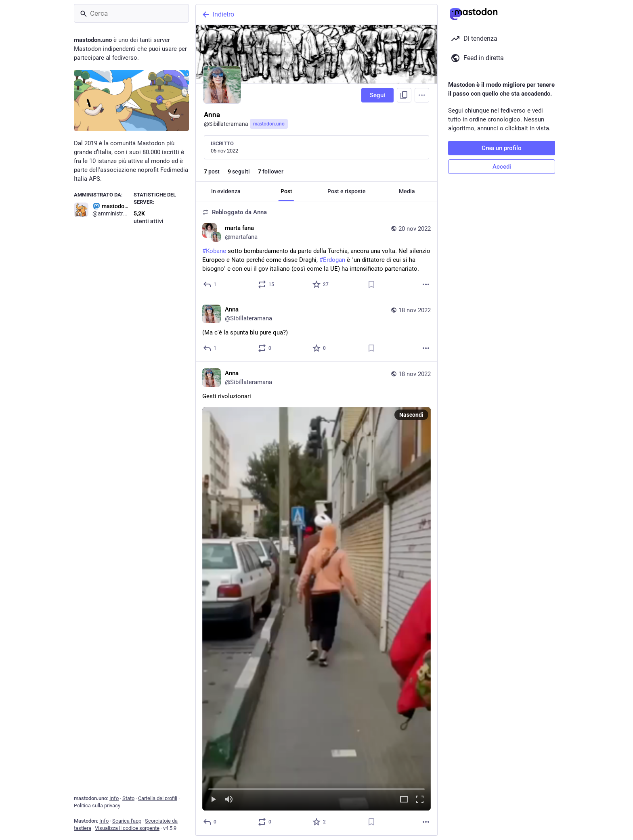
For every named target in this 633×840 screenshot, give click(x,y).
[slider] (316, 788)
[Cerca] (131, 13)
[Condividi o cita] (266, 284)
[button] (316, 609)
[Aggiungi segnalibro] (371, 284)
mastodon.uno (269, 124)
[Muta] (229, 800)
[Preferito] (321, 284)
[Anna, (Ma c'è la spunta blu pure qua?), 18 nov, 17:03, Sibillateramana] (316, 330)
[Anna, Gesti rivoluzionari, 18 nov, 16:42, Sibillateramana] (316, 599)
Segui (377, 95)
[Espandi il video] (404, 800)
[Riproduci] (213, 800)
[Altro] (426, 284)
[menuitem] (316, 609)
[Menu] (422, 95)
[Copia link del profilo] (404, 95)
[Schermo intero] (420, 800)
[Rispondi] (210, 284)
